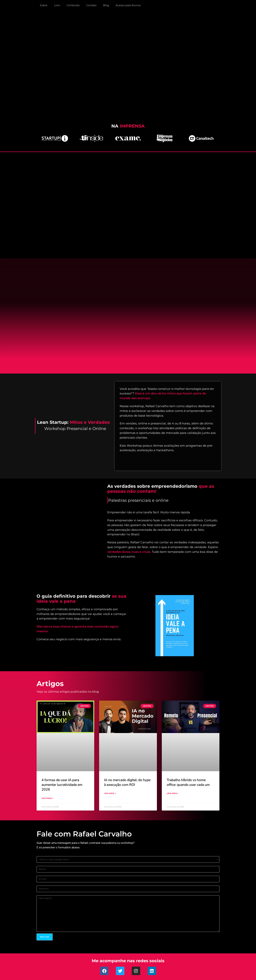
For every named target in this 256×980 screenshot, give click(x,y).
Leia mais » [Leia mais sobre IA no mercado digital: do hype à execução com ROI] (110, 793)
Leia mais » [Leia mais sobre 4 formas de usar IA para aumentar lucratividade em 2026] (47, 798)
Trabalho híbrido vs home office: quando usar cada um (188, 782)
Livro (57, 5)
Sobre (44, 5)
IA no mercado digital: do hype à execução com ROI (127, 782)
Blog (106, 5)
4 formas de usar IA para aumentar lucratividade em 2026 (62, 785)
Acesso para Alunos (128, 5)
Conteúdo (73, 5)
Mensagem (128, 914)
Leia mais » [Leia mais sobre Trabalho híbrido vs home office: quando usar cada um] (173, 793)
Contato (91, 5)
